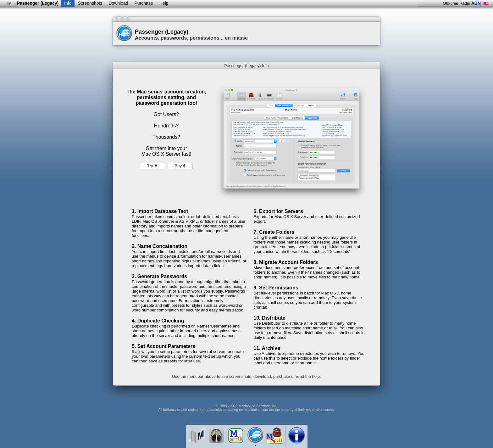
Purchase (144, 3)
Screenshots (90, 3)
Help (164, 3)
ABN (476, 3)
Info (68, 3)
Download (118, 3)
